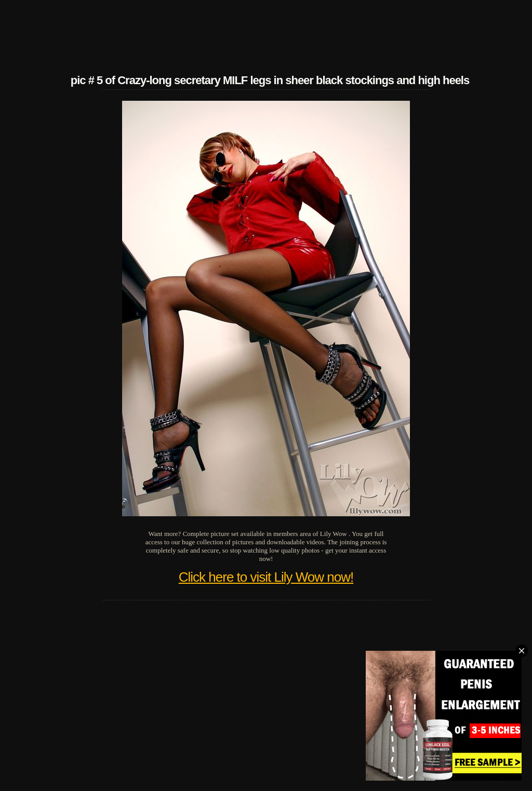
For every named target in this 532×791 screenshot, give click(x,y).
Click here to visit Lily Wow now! (266, 577)
